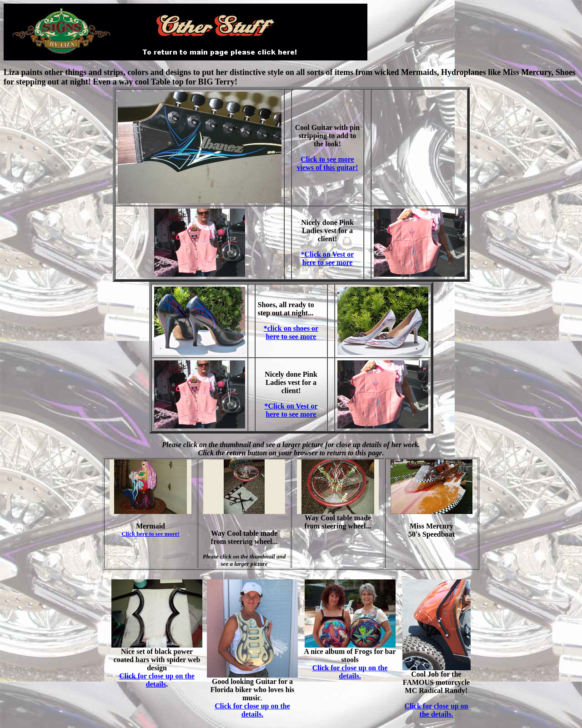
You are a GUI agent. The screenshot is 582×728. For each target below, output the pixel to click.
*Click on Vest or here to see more (328, 258)
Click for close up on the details (157, 680)
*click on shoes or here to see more (291, 332)
